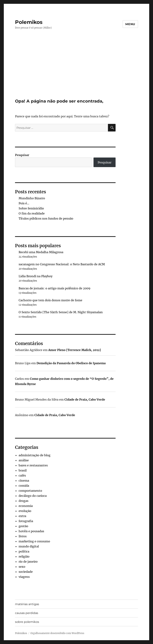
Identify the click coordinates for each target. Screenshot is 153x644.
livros (23, 536)
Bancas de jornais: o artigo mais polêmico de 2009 (55, 288)
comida (24, 486)
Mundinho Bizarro (32, 198)
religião (24, 556)
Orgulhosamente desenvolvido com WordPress (57, 633)
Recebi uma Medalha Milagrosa (41, 252)
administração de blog (35, 455)
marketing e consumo (34, 541)
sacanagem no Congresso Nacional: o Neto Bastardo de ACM (62, 264)
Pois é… (24, 203)
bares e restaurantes (33, 465)
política (24, 551)
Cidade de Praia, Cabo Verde (85, 399)
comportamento (30, 491)
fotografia (26, 521)
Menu (130, 24)
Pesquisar (22, 155)
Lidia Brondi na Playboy (36, 276)
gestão (23, 526)
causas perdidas (27, 613)
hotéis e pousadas (31, 531)
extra (22, 516)
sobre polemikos (27, 622)
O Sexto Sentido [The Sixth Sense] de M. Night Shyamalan (61, 312)
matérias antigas (27, 604)
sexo (22, 567)
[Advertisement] (77, 72)
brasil (23, 470)
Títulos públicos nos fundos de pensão (46, 218)
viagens (24, 577)
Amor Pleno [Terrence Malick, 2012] (75, 350)
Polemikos (29, 22)
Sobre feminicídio (31, 208)
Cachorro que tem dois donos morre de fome (50, 300)
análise (24, 460)
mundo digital (29, 546)
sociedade (26, 572)
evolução (25, 511)
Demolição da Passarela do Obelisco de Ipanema (71, 363)
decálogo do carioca (33, 496)
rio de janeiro (28, 562)
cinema (24, 481)
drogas (24, 501)
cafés (22, 475)
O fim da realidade (32, 213)
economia (26, 506)
